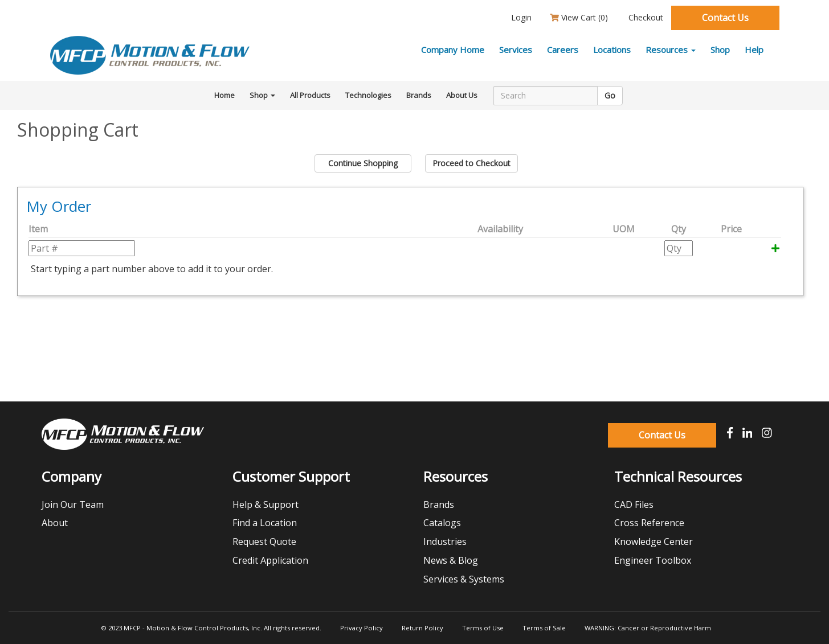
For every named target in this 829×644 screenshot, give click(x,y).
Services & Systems (464, 579)
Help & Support (266, 504)
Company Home (453, 50)
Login (520, 17)
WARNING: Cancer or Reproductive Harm (648, 628)
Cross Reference (649, 523)
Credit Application (270, 560)
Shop (720, 50)
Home (224, 95)
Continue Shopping (363, 163)
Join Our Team (73, 504)
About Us (462, 95)
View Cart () (579, 17)
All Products (310, 95)
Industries (445, 542)
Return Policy (422, 628)
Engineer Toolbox (653, 560)
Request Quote (264, 542)
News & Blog (451, 560)
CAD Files (634, 504)
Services (516, 50)
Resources (671, 50)
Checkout (645, 17)
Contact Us (725, 18)
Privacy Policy (362, 628)
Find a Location (265, 523)
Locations (612, 50)
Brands (419, 95)
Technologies (368, 95)
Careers (563, 50)
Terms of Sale (544, 628)
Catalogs (442, 523)
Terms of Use (483, 628)
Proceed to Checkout (471, 163)
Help (754, 50)
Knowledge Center (654, 542)
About (55, 523)
